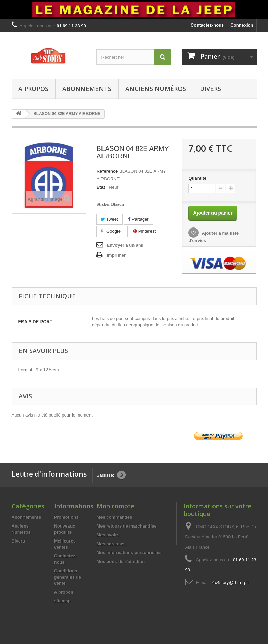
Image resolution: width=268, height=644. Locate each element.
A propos (33, 89)
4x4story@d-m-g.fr (231, 583)
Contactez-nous (207, 25)
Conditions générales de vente (68, 577)
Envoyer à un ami (125, 245)
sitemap (62, 601)
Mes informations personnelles (129, 553)
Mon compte (116, 506)
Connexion (242, 25)
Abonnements (87, 89)
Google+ (112, 231)
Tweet (109, 219)
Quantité (197, 178)
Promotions (66, 517)
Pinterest (144, 231)
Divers (210, 89)
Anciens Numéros (156, 89)
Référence (107, 171)
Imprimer (116, 255)
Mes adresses (111, 544)
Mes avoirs (108, 535)
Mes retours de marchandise (127, 526)
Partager (138, 219)
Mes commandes (115, 517)
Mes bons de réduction (121, 561)
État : (102, 187)
